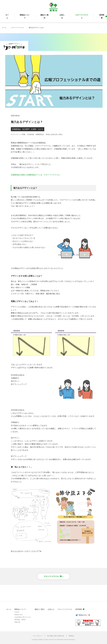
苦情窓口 (71, 636)
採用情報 (102, 16)
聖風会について (25, 16)
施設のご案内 (44, 16)
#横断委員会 (40, 134)
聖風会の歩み (19, 615)
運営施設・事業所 (20, 620)
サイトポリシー (38, 636)
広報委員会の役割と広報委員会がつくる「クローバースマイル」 (36, 175)
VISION (17, 612)
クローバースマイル (82, 16)
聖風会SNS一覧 (83, 615)
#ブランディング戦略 (18, 134)
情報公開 (17, 622)
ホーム (7, 16)
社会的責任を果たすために (23, 617)
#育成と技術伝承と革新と (54, 134)
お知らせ (62, 16)
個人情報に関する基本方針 (56, 636)
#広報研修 (30, 134)
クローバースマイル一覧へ (53, 576)
